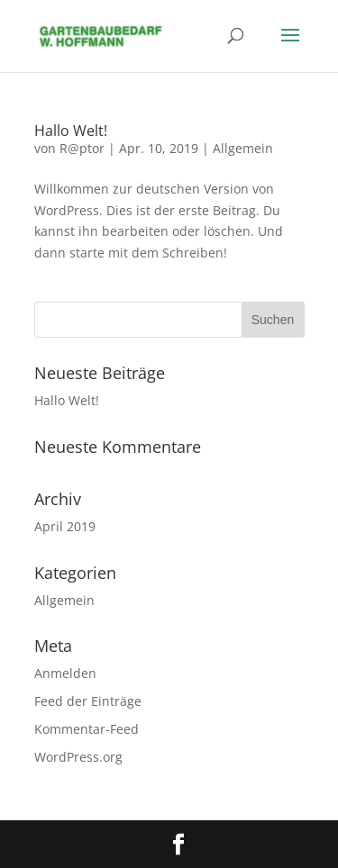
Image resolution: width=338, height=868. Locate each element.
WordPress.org (78, 757)
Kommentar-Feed (87, 729)
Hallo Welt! (71, 131)
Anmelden (65, 673)
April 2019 (65, 526)
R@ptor (82, 148)
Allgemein (243, 148)
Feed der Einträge (88, 701)
